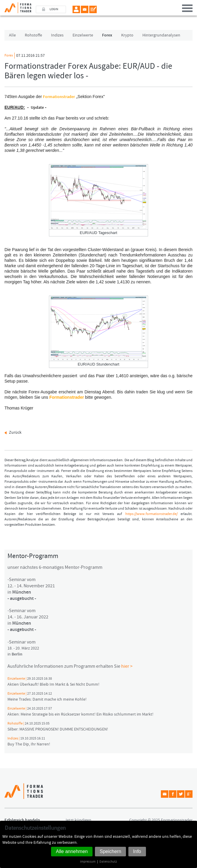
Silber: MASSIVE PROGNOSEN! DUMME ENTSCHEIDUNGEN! (58, 727)
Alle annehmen (72, 851)
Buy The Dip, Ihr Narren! (29, 742)
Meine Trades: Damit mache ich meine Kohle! (47, 697)
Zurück (15, 433)
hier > (127, 666)
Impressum (88, 862)
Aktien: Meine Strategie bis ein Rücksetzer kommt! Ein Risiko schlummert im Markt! (80, 712)
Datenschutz (108, 862)
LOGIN (54, 9)
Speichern (110, 851)
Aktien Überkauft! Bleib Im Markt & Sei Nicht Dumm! (53, 682)
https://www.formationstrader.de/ (151, 514)
